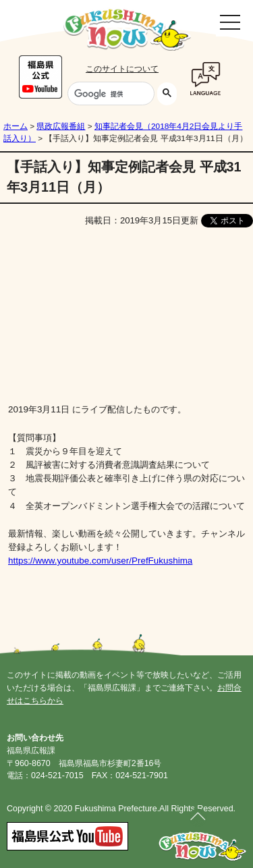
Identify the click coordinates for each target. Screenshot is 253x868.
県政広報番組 (61, 126)
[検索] (110, 94)
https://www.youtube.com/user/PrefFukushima (100, 561)
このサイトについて (122, 69)
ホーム (16, 126)
